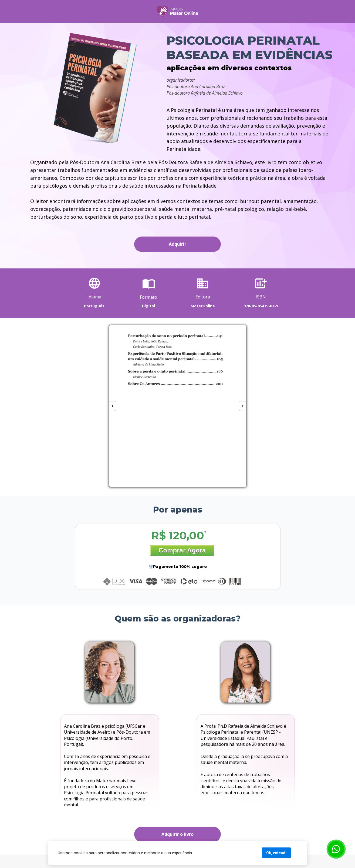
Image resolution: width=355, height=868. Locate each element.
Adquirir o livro (177, 834)
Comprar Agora (182, 550)
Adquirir (177, 244)
